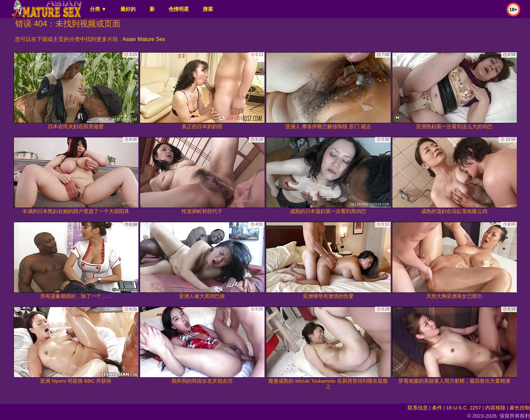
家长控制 (520, 408)
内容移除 (495, 408)
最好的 (128, 9)
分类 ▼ (98, 9)
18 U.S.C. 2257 (464, 408)
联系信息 (418, 408)
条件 (437, 408)
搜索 (208, 9)
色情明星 (179, 9)
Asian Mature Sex (144, 39)
